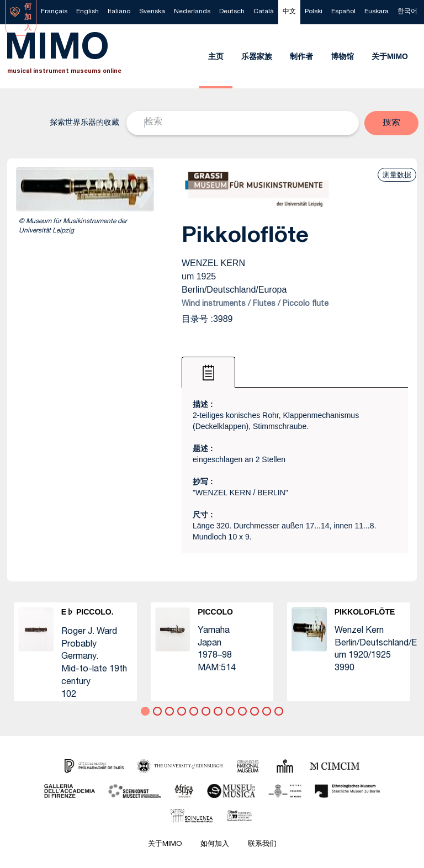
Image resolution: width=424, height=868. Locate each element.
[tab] (208, 372)
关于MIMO (165, 845)
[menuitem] (54, 12)
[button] (391, 123)
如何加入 (215, 845)
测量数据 (397, 175)
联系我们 (262, 845)
